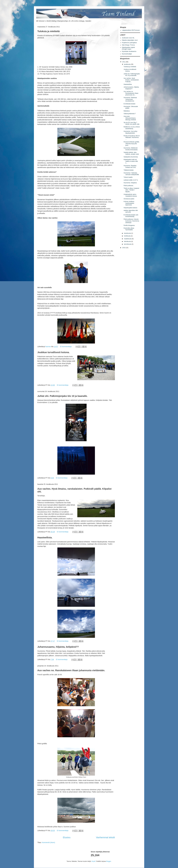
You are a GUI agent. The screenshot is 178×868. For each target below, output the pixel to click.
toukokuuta (128, 233)
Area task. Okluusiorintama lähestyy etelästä (130, 118)
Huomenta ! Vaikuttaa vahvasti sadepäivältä (131, 174)
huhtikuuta (127, 236)
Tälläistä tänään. (129, 170)
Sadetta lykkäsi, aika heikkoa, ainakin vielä (131, 153)
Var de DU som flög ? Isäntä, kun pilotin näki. (132, 123)
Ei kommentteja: (66, 347)
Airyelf (93, 861)
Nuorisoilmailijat (127, 54)
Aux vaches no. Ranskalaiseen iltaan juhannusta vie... (131, 93)
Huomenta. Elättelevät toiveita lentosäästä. (131, 149)
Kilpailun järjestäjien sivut (130, 40)
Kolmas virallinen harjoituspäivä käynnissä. (129, 203)
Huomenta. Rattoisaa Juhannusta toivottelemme (130, 99)
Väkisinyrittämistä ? (130, 114)
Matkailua (127, 111)
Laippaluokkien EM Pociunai (131, 30)
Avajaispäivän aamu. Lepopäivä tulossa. (130, 195)
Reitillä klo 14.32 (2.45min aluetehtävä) (132, 128)
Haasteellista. (45, 538)
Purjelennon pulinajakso (129, 43)
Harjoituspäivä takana (130, 208)
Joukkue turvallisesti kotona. (54, 352)
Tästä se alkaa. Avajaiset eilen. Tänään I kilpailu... (131, 190)
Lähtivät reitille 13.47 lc (131, 180)
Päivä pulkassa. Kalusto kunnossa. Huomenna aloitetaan (131, 221)
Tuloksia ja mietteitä (49, 31)
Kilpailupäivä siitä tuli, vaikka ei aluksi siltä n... (131, 161)
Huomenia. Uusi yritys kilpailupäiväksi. (130, 132)
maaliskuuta (128, 239)
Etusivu (67, 837)
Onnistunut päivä (129, 199)
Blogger (109, 861)
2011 (124, 62)
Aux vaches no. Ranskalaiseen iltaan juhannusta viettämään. (71, 670)
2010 (124, 248)
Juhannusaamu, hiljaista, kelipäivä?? (58, 647)
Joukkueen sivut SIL (128, 38)
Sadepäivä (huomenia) (131, 157)
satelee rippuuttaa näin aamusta (131, 211)
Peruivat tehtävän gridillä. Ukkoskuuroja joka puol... (131, 144)
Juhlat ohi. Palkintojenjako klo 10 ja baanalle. (63, 396)
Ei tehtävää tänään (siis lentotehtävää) (131, 216)
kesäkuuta (127, 64)
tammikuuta (128, 244)
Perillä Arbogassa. (129, 225)
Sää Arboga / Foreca (128, 45)
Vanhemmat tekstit (105, 837)
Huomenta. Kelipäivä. (130, 183)
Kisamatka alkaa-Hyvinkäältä (129, 229)
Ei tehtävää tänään (129, 104)
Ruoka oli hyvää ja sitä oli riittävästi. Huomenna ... (131, 137)
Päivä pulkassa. (128, 186)
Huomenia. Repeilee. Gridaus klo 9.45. (130, 166)
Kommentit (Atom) (48, 842)
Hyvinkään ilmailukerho (129, 51)
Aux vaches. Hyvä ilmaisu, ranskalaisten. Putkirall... (131, 80)
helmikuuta (127, 241)
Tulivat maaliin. (128, 177)
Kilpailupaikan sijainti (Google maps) (128, 48)
